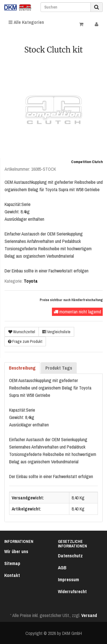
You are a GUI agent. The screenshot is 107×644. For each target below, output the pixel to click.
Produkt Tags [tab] (59, 368)
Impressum (68, 580)
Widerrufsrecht (72, 591)
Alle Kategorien (26, 22)
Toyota (31, 281)
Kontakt (12, 575)
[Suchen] (66, 7)
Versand (89, 615)
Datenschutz (70, 556)
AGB (62, 568)
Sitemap (12, 563)
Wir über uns (16, 551)
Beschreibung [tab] (22, 368)
